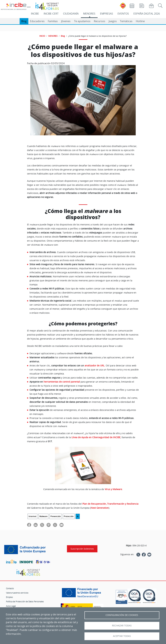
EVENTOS (123, 14)
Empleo (9, 597)
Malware (43, 516)
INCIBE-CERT (51, 14)
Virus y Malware (113, 489)
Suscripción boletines (82, 549)
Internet (33, 516)
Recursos (100, 21)
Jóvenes (66, 21)
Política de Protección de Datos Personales (25, 601)
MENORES (89, 14)
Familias (53, 21)
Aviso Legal (11, 606)
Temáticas (126, 21)
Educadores (37, 21)
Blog (24, 21)
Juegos (113, 21)
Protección (69, 516)
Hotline (140, 21)
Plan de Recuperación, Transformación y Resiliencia (110, 504)
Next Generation (100, 508)
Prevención (56, 516)
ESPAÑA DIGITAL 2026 (147, 14)
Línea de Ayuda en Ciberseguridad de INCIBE (96, 437)
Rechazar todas (122, 626)
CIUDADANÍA (71, 14)
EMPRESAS (107, 14)
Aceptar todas (122, 636)
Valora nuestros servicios (17, 593)
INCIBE (35, 14)
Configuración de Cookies (122, 615)
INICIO (42, 36)
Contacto (10, 588)
